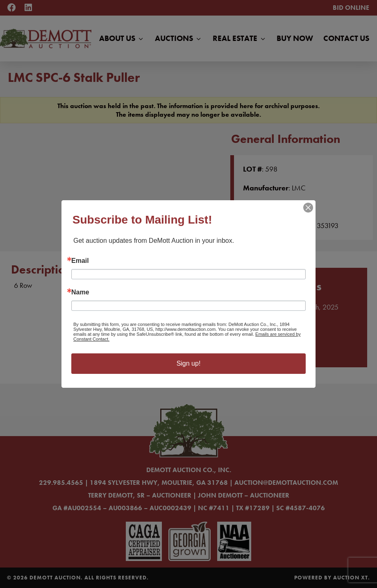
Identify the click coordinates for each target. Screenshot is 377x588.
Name (80, 292)
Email (80, 261)
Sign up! (189, 363)
